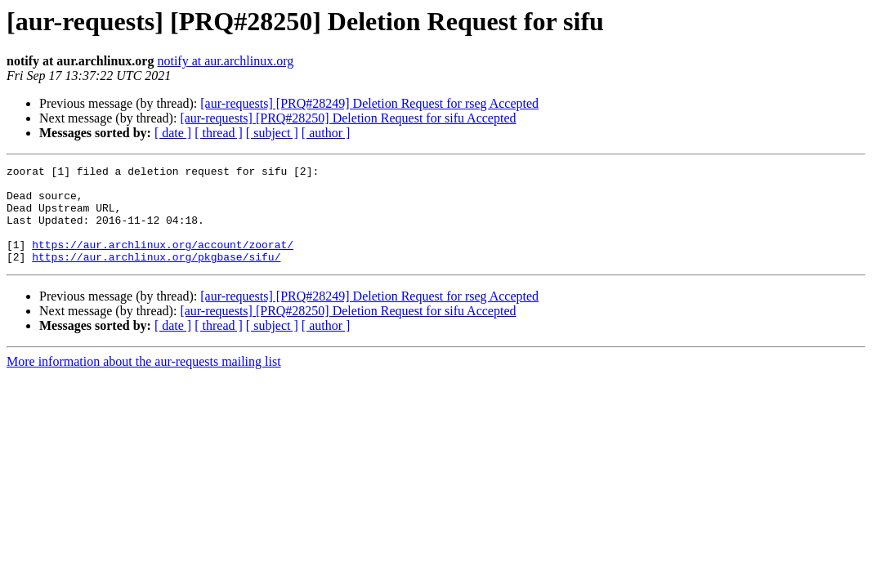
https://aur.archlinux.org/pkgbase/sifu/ (156, 276)
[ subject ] (272, 133)
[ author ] (326, 133)
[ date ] (173, 133)
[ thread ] (219, 133)
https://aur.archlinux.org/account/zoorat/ (163, 261)
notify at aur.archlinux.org (225, 61)
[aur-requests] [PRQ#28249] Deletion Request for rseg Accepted (369, 103)
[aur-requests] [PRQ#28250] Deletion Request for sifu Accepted (348, 118)
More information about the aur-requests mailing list (144, 381)
